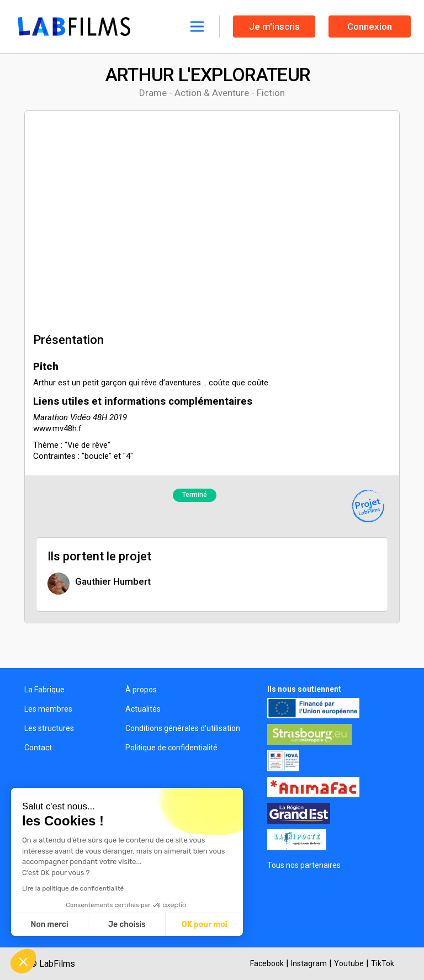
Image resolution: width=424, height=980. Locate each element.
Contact (38, 748)
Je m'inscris (274, 27)
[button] (23, 961)
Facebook (267, 963)
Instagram (309, 963)
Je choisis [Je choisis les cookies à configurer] (127, 925)
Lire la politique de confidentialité (73, 888)
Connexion (370, 27)
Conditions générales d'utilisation (183, 728)
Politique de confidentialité (171, 748)
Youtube (349, 963)
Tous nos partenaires (304, 865)
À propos (141, 690)
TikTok (383, 963)
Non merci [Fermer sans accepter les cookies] (49, 925)
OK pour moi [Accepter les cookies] (205, 925)
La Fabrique (44, 690)
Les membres (48, 709)
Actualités (143, 709)
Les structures (49, 728)
